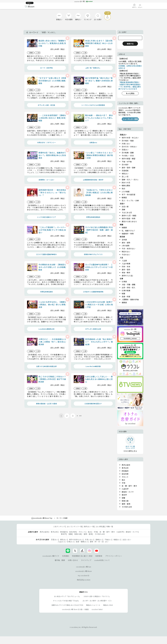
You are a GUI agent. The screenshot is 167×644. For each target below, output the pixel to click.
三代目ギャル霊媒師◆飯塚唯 (93, 292)
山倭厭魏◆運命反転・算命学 (93, 180)
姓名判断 (125, 474)
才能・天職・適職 (129, 284)
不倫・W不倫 (127, 162)
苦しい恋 (125, 177)
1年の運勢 (126, 246)
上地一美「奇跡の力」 (93, 68)
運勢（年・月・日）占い (99, 542)
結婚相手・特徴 (128, 234)
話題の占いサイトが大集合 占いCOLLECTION (67, 605)
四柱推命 (125, 471)
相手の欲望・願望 (129, 159)
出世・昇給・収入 (129, 287)
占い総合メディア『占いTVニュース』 (67, 596)
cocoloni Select (97, 609)
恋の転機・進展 (128, 153)
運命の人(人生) (127, 276)
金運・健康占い (82, 542)
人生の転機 (126, 264)
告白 (123, 189)
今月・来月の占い (129, 249)
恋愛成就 (125, 171)
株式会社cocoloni (84, 580)
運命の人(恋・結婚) (129, 215)
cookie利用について (102, 560)
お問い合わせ (73, 560)
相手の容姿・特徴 (129, 218)
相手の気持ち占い (76, 539)
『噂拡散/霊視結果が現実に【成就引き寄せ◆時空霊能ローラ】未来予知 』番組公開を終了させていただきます (130, 86)
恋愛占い (125, 150)
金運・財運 (126, 296)
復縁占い (99, 539)
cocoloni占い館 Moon (83, 571)
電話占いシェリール (93, 605)
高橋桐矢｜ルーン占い (46, 180)
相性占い (125, 174)
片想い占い (126, 144)
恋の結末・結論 (128, 141)
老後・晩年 (126, 273)
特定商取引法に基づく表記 (82, 556)
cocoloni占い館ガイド (51, 556)
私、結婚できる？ (129, 231)
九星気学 (125, 489)
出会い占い (127, 539)
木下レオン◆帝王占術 (93, 329)
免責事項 (99, 556)
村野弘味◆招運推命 (93, 217)
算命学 (124, 495)
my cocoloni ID (84, 575)
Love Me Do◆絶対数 (93, 366)
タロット (125, 477)
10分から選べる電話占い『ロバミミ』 (97, 596)
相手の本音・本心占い (130, 138)
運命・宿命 (126, 270)
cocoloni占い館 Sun (84, 567)
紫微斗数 (125, 501)
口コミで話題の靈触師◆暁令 (46, 254)
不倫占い (108, 539)
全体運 (124, 240)
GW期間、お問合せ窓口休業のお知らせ (130, 67)
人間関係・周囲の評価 (130, 299)
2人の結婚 (126, 192)
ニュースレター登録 (130, 119)
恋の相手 (125, 165)
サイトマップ (86, 560)
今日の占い (126, 255)
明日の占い (126, 252)
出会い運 (125, 206)
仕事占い (70, 542)
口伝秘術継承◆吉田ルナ (93, 404)
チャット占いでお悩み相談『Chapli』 (66, 601)
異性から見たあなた (129, 221)
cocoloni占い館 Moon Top (42, 518)
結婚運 (124, 227)
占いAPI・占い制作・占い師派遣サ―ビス (97, 601)
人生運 (124, 261)
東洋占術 (125, 468)
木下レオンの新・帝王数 (46, 105)
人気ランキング (59, 526)
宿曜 (123, 498)
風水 (123, 480)
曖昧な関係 (126, 186)
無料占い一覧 (89, 526)
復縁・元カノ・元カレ (130, 180)
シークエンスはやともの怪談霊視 (93, 105)
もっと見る (130, 93)
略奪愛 (124, 197)
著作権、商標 (60, 560)
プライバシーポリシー (114, 556)
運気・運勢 (126, 243)
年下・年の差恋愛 (129, 195)
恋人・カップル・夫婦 (130, 200)
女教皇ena (93, 142)
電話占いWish (108, 605)
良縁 (123, 209)
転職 (123, 293)
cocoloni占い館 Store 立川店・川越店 (75, 609)
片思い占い (89, 539)
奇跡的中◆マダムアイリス (93, 254)
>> (80, 416)
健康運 (124, 302)
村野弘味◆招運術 (46, 292)
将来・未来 (126, 267)
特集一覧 (110, 526)
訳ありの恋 (126, 183)
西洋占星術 (126, 465)
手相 (123, 483)
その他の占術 (127, 507)
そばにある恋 (127, 212)
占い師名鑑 (100, 526)
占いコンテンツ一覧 (75, 526)
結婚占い (117, 539)
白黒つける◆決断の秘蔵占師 (46, 366)
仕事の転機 (126, 290)
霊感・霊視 (126, 504)
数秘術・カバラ (128, 492)
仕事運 (124, 281)
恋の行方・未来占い (129, 147)
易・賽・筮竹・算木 (129, 486)
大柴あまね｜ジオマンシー (46, 142)
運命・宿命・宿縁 (129, 168)
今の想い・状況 (128, 156)
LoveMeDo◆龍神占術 (46, 329)
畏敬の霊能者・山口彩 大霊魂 (46, 404)
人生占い (61, 542)
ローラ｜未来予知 (46, 68)
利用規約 (66, 556)
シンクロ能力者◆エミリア (46, 217)
